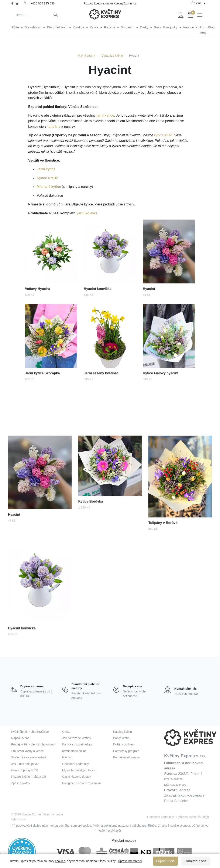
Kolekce (79, 27)
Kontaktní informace (126, 757)
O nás (66, 732)
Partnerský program (126, 751)
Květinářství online (74, 751)
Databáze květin (112, 56)
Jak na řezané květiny (77, 738)
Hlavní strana (86, 56)
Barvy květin (121, 738)
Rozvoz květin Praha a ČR (29, 777)
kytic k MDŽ (163, 135)
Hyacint (154, 280)
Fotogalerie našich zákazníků (81, 783)
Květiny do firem (124, 744)
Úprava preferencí (130, 861)
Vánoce (189, 27)
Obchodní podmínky (75, 764)
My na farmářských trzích (79, 770)
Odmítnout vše (196, 861)
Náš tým (68, 757)
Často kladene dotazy (77, 777)
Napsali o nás (20, 738)
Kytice (95, 27)
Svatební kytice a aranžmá (29, 757)
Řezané (110, 27)
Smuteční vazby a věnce (27, 751)
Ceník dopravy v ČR (25, 770)
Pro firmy (203, 30)
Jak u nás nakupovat (25, 764)
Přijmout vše (165, 861)
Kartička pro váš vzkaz (77, 744)
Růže (16, 27)
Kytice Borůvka (96, 494)
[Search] (31, 15)
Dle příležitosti (58, 27)
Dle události (34, 27)
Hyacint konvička (101, 280)
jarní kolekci (87, 213)
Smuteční (128, 27)
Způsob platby (21, 783)
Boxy (158, 27)
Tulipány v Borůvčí (168, 512)
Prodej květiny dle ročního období (33, 744)
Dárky (145, 27)
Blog (211, 27)
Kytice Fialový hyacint (163, 365)
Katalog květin (123, 732)
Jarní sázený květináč (104, 365)
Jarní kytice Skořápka (45, 365)
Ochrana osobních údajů (192, 817)
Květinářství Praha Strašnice (30, 732)
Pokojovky (170, 27)
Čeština (197, 3)
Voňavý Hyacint (41, 280)
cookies (60, 861)
